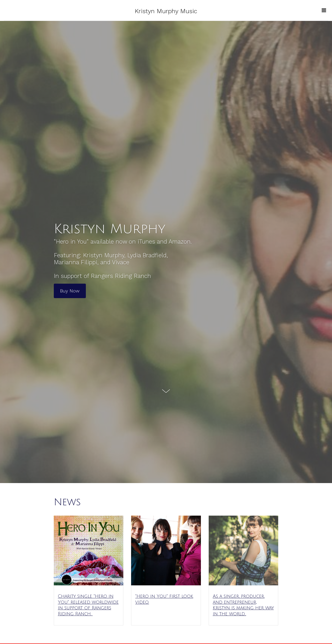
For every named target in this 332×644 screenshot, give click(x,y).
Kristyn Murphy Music (166, 11)
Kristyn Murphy (110, 229)
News (67, 502)
